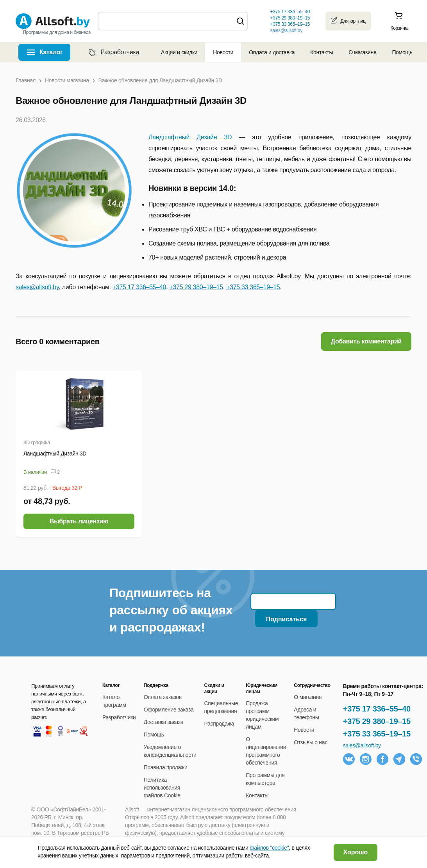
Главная (26, 80)
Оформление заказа (169, 710)
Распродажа (219, 724)
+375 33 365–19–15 (377, 734)
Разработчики (113, 52)
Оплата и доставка (272, 52)
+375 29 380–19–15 (377, 721)
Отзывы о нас (311, 742)
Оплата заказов (163, 697)
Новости (223, 52)
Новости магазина (67, 80)
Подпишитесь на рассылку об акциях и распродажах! (171, 610)
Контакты (322, 52)
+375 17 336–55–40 (377, 709)
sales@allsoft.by (286, 30)
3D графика (37, 442)
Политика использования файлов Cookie (162, 788)
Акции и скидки (179, 52)
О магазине (362, 52)
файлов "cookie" (269, 848)
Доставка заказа (164, 722)
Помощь (402, 52)
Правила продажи (166, 767)
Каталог (51, 52)
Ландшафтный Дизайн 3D (190, 137)
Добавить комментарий (366, 341)
